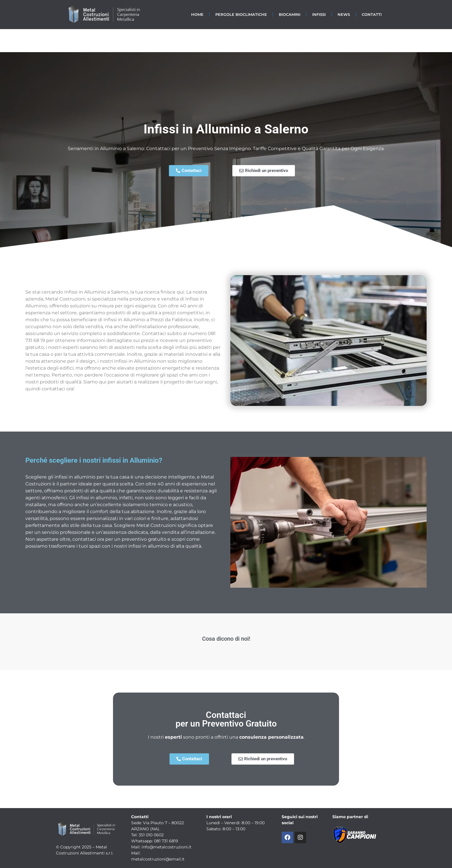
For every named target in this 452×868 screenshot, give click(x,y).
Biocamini (290, 14)
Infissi (319, 14)
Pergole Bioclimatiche (241, 14)
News (344, 14)
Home (197, 14)
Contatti (372, 14)
